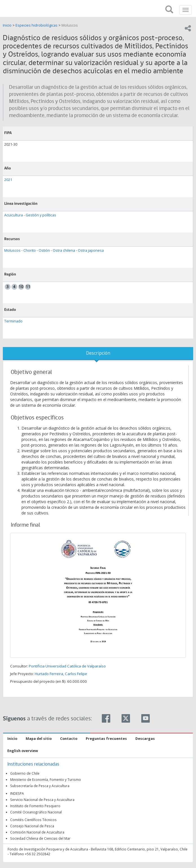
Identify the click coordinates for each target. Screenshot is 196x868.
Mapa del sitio (39, 739)
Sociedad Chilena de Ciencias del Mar (40, 838)
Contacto (69, 739)
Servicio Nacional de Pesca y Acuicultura (42, 800)
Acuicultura (14, 215)
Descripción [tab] (98, 353)
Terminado (13, 321)
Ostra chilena (64, 250)
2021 (8, 180)
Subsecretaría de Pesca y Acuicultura (40, 786)
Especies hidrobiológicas (37, 25)
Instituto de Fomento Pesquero (35, 806)
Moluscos (70, 25)
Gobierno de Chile (25, 773)
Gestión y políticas (41, 215)
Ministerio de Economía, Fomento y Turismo (46, 779)
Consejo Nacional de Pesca (32, 826)
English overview (23, 751)
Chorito (30, 250)
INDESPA (17, 793)
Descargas (145, 739)
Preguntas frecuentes (106, 739)
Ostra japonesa (91, 250)
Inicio (8, 25)
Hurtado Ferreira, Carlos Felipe (61, 674)
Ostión (44, 250)
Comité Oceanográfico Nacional (36, 812)
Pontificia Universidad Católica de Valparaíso (67, 666)
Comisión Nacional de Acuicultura (37, 832)
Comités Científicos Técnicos (33, 820)
